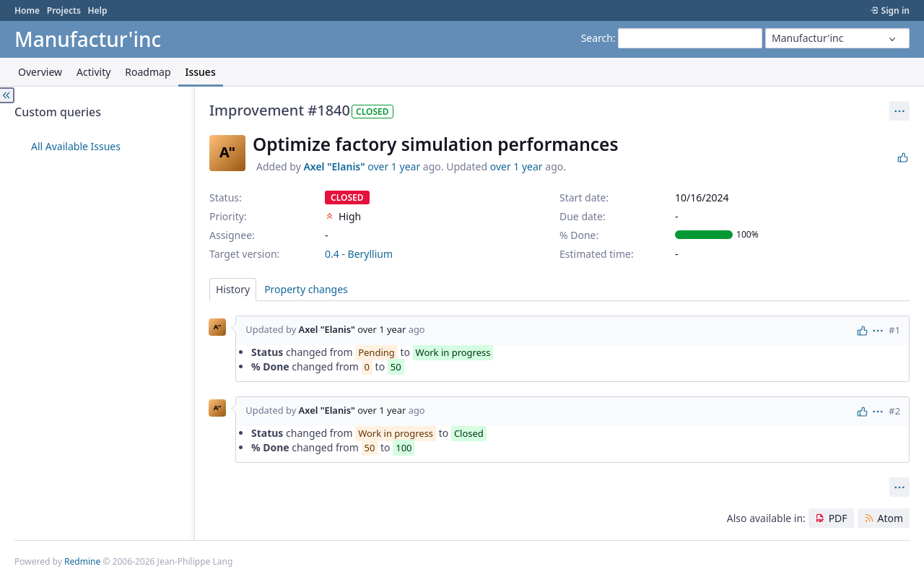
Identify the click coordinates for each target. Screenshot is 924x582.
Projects (64, 10)
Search (597, 38)
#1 (894, 330)
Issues (201, 72)
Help (97, 10)
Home (27, 10)
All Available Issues (76, 146)
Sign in (895, 10)
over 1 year (394, 166)
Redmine (82, 561)
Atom (890, 518)
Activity (93, 72)
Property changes (306, 289)
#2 (894, 411)
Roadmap (148, 72)
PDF (838, 518)
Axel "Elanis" (334, 166)
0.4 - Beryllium (359, 254)
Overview (40, 72)
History (233, 289)
